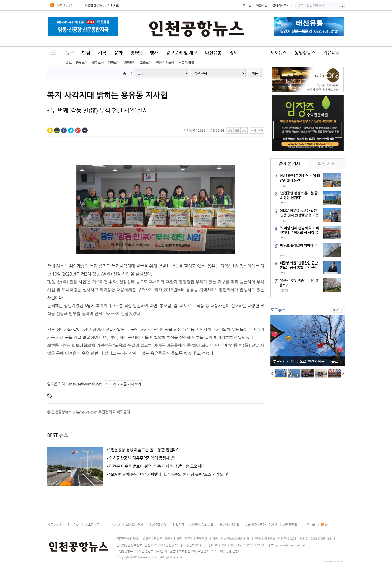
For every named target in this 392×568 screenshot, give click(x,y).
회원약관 (178, 525)
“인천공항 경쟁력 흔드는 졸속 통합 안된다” (144, 450)
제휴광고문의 (94, 525)
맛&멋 (136, 52)
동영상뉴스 (305, 52)
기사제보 (114, 525)
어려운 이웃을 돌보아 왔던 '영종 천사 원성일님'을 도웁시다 (157, 466)
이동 (255, 73)
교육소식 (146, 63)
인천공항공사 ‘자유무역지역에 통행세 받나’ (144, 458)
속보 (69, 63)
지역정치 (130, 63)
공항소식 (82, 63)
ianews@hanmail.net (84, 384)
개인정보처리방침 (202, 525)
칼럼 (86, 52)
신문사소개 (54, 525)
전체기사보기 (281, 5)
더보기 (337, 310)
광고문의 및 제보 (182, 52)
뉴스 (70, 52)
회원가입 (262, 5)
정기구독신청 (158, 525)
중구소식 (98, 63)
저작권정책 (290, 525)
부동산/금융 (186, 63)
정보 (234, 52)
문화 (118, 52)
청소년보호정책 (229, 525)
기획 (102, 52)
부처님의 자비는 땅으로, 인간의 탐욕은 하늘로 (305, 361)
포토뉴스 (278, 52)
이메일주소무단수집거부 (261, 525)
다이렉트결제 (135, 525)
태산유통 (213, 52)
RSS (326, 525)
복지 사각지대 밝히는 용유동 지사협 (107, 95)
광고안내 (73, 525)
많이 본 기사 (289, 163)
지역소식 (114, 63)
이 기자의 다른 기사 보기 (124, 384)
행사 (154, 52)
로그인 (247, 5)
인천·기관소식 (165, 63)
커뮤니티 (331, 52)
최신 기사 (326, 163)
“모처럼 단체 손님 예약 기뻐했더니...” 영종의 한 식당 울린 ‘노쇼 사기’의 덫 (169, 474)
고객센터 (309, 525)
